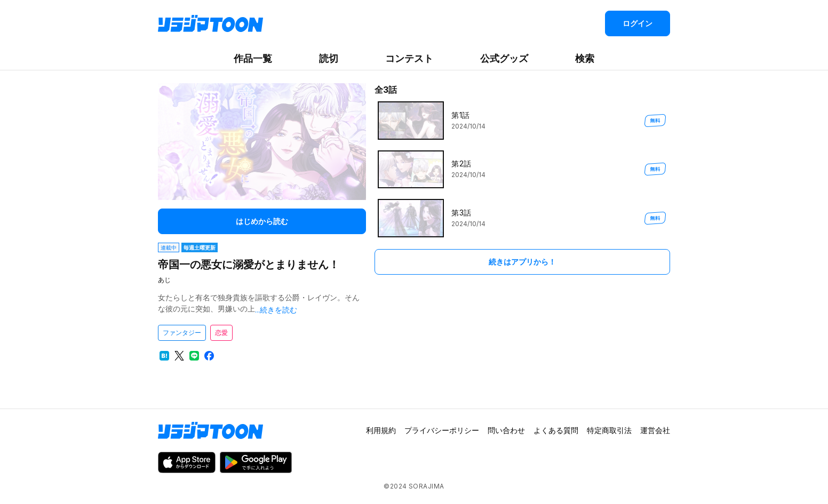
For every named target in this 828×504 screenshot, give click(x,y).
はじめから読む (262, 221)
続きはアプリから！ (522, 262)
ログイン (638, 23)
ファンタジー (182, 333)
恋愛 (221, 333)
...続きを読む (276, 310)
